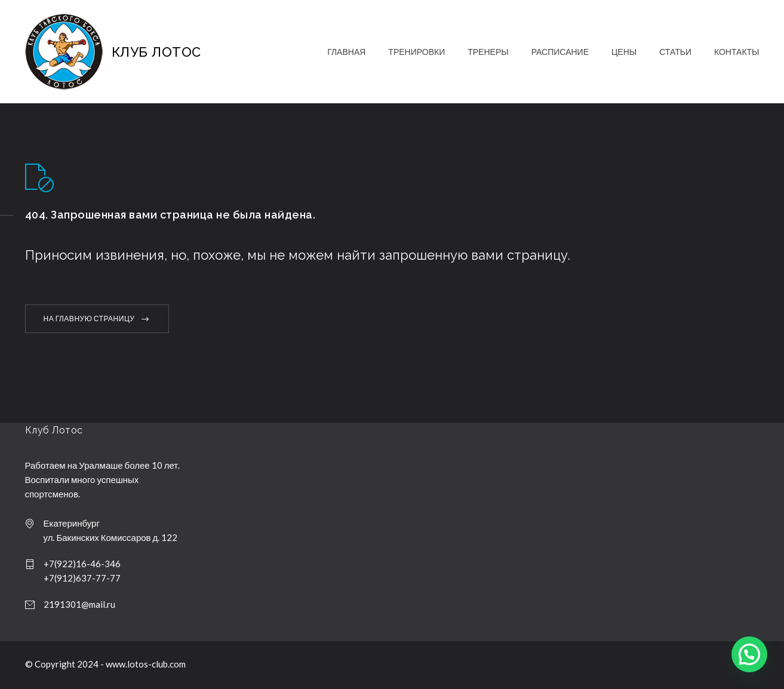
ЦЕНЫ (624, 52)
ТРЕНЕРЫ (488, 52)
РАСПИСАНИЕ (560, 52)
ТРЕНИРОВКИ (416, 52)
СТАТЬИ (675, 52)
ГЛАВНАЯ (346, 52)
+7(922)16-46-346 (82, 564)
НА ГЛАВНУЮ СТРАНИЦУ (89, 319)
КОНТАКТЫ (737, 52)
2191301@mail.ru (79, 604)
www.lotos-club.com (146, 664)
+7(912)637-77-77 (82, 578)
